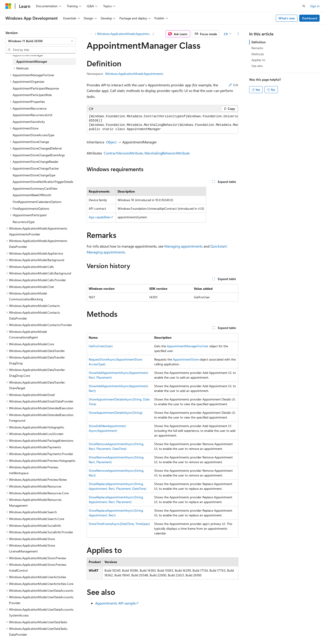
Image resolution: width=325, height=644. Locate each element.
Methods (258, 54)
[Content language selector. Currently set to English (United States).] (26, 630)
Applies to (258, 60)
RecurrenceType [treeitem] (24, 222)
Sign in (315, 6)
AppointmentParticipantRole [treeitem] (32, 95)
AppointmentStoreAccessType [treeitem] (33, 135)
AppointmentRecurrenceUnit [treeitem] (32, 115)
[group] (162, 123)
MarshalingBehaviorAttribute (167, 153)
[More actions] (238, 34)
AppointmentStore (186, 359)
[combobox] (41, 41)
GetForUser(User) (101, 346)
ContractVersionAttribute (123, 153)
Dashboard (310, 18)
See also (257, 66)
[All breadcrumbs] (91, 34)
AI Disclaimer (149, 630)
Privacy (233, 630)
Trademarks (278, 630)
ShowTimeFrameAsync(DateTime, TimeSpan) (119, 524)
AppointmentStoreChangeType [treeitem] (34, 175)
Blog (196, 630)
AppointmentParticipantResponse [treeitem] (36, 88)
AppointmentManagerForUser (188, 346)
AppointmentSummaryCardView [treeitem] (35, 188)
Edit (233, 85)
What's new (287, 18)
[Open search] (304, 6)
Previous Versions (176, 630)
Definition (259, 42)
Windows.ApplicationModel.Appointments (124, 34)
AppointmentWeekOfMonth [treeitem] (32, 195)
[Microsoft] (8, 6)
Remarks (257, 48)
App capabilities (100, 217)
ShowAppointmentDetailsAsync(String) (116, 413)
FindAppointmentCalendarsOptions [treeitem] (37, 202)
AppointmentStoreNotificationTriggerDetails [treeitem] (43, 182)
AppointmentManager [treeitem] (32, 61)
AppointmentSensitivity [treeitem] (29, 122)
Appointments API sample (115, 603)
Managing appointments (183, 246)
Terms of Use (256, 630)
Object (111, 142)
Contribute (215, 630)
